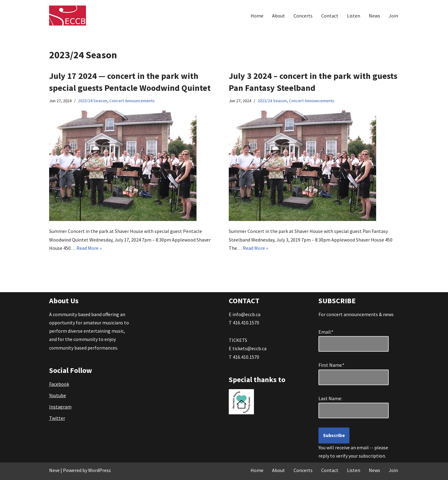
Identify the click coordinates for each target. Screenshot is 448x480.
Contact (330, 16)
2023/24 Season (93, 101)
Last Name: (333, 398)
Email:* (326, 332)
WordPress (99, 470)
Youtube (58, 395)
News (374, 16)
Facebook (59, 384)
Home (257, 16)
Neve (54, 470)
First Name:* (333, 365)
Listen (354, 16)
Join (393, 16)
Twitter (57, 418)
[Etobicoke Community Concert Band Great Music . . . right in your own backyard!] (68, 16)
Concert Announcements (132, 101)
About (279, 16)
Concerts (303, 16)
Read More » (89, 248)
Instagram (60, 407)
